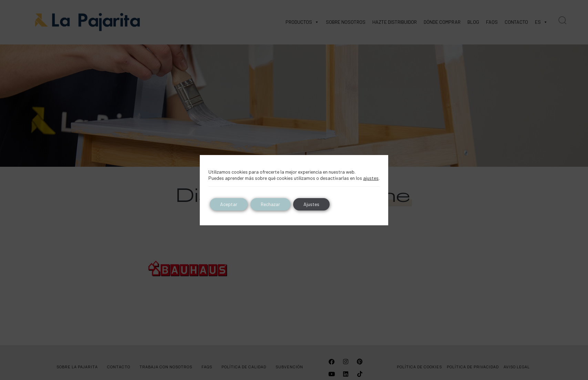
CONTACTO (516, 22)
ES (541, 22)
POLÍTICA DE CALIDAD (244, 367)
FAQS (492, 22)
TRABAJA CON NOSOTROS (166, 367)
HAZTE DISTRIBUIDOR (395, 22)
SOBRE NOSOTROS (346, 22)
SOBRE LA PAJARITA (77, 367)
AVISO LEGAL (517, 367)
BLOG (473, 22)
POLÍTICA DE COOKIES (419, 367)
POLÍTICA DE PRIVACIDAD (473, 367)
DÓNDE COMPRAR (442, 22)
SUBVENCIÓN (289, 367)
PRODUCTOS (302, 22)
